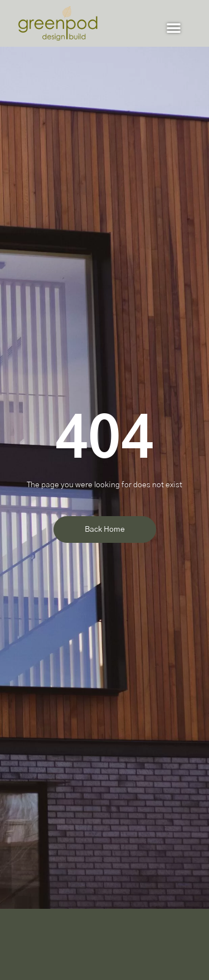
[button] (174, 28)
